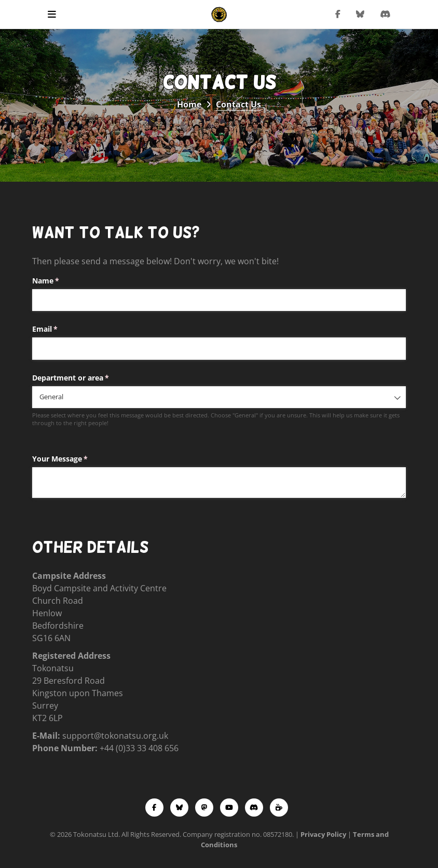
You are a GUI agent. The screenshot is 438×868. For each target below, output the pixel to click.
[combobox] (219, 397)
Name (61, 281)
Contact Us (238, 104)
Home (189, 104)
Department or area (86, 378)
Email (60, 329)
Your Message (75, 459)
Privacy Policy (323, 834)
